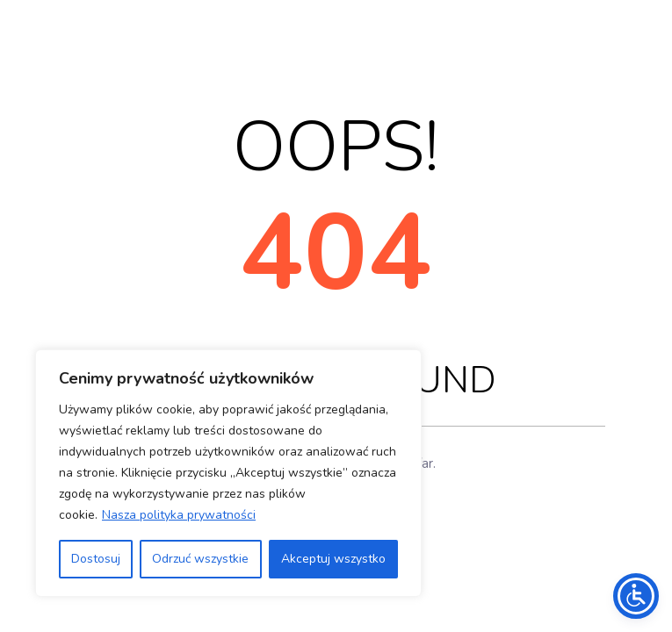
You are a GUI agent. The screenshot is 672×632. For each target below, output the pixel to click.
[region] (228, 473)
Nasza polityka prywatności (179, 515)
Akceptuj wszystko (333, 559)
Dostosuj (96, 559)
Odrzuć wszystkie (200, 559)
